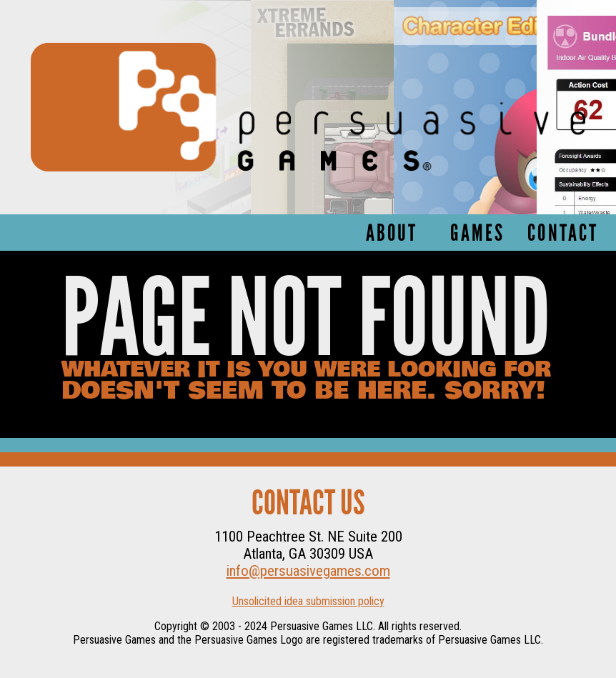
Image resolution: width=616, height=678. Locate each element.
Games (477, 235)
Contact (563, 235)
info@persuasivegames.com (308, 571)
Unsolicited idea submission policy (308, 601)
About (392, 235)
